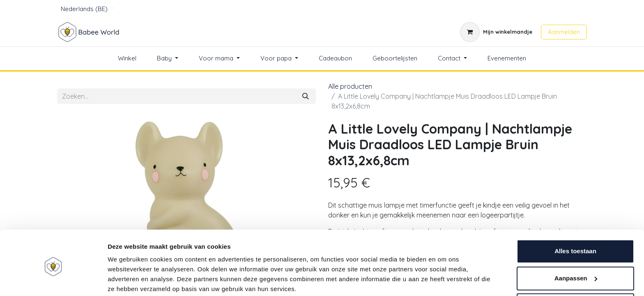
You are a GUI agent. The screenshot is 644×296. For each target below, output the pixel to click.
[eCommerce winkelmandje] (496, 32)
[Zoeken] (306, 96)
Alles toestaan (575, 219)
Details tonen (127, 280)
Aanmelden (564, 32)
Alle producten (350, 86)
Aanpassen (576, 246)
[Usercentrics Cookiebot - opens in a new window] (53, 280)
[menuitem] (127, 59)
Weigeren (575, 273)
